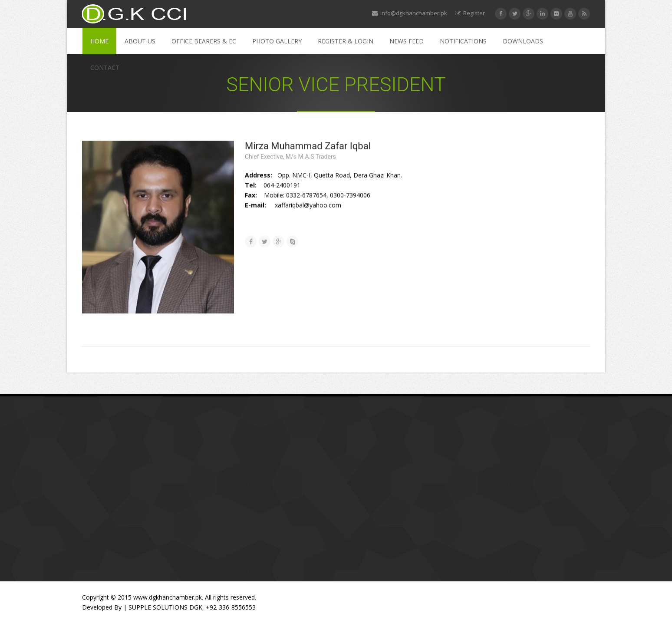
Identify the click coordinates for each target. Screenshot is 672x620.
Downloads (523, 41)
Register (470, 13)
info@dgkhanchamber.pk (410, 13)
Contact (105, 68)
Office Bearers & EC (204, 41)
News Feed (407, 41)
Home (99, 41)
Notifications (463, 41)
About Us (140, 41)
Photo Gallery (277, 41)
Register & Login (346, 41)
